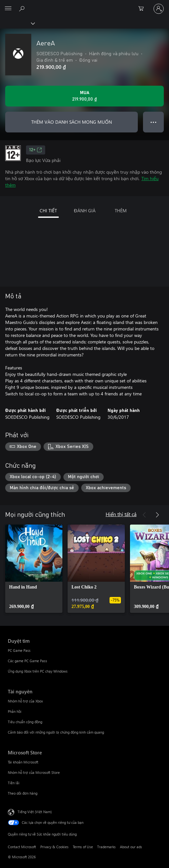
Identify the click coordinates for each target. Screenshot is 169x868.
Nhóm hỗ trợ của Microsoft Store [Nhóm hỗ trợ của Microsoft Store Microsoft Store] (34, 772)
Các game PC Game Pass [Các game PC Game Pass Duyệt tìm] (27, 661)
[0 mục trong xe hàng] (143, 9)
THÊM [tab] (121, 211)
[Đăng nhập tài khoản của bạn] (159, 9)
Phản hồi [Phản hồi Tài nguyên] (15, 711)
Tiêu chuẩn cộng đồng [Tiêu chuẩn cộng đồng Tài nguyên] (25, 722)
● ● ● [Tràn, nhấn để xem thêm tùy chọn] (154, 122)
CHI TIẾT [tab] (48, 211)
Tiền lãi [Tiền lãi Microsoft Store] (14, 783)
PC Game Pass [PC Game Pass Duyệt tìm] (19, 650)
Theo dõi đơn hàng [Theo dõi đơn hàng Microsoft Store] (23, 793)
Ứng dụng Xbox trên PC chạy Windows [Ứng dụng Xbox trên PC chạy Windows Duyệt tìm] (38, 671)
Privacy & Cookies (54, 847)
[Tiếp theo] (157, 515)
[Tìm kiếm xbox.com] (23, 8)
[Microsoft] (84, 5)
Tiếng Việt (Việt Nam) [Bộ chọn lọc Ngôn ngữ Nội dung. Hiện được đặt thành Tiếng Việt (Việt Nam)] (35, 812)
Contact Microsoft (22, 847)
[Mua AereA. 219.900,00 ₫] (84, 96)
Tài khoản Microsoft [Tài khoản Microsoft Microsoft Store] (23, 762)
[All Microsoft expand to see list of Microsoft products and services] (8, 9)
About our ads (131, 847)
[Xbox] (17, 23)
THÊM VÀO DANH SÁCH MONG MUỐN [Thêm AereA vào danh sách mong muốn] (71, 122)
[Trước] (144, 515)
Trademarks (106, 847)
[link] (34, 569)
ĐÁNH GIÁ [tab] (84, 211)
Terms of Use (83, 847)
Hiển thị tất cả (121, 514)
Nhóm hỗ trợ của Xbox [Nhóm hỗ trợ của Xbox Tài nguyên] (25, 701)
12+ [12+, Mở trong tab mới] (36, 150)
